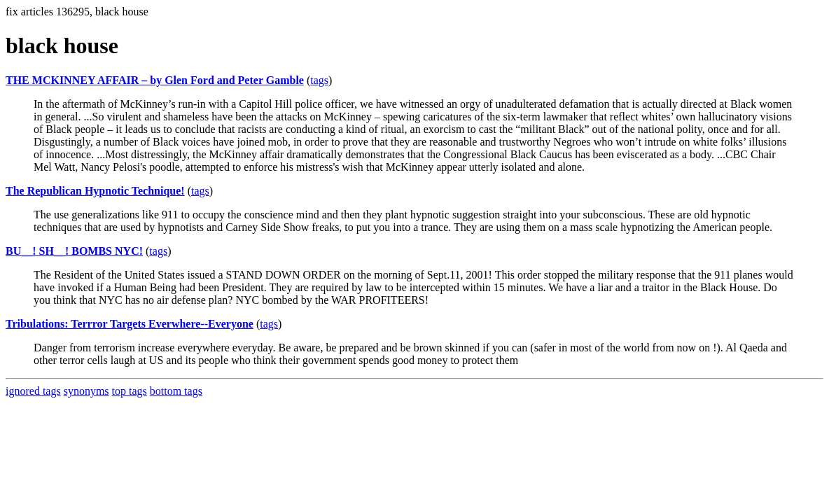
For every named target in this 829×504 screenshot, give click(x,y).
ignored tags (33, 391)
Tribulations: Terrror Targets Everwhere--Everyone (130, 324)
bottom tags (176, 391)
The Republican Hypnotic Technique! (95, 191)
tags (319, 80)
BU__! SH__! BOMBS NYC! (74, 251)
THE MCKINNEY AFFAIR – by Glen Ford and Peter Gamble (155, 80)
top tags (130, 391)
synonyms (86, 391)
